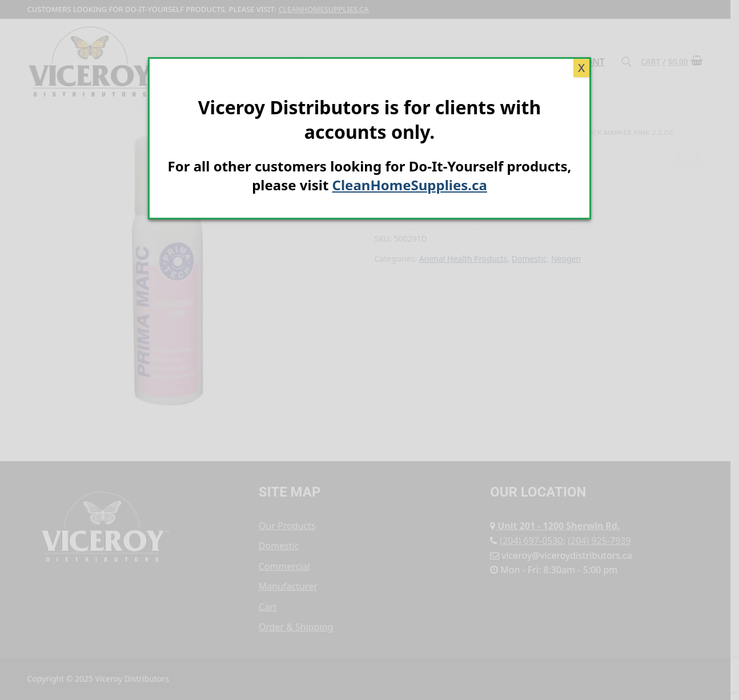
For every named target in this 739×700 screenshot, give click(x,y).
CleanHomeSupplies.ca (410, 185)
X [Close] (581, 68)
